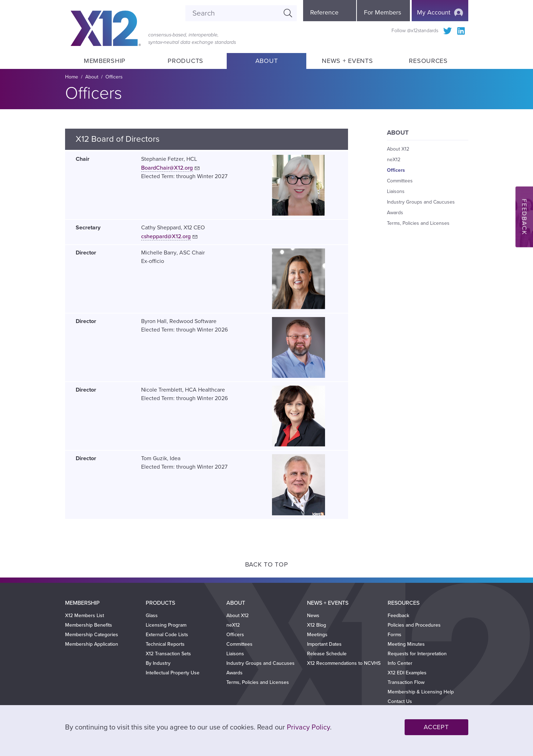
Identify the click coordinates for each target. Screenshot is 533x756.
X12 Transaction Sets (168, 654)
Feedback (398, 616)
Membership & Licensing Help (421, 692)
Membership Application (92, 644)
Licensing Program (166, 625)
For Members (383, 12)
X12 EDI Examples (407, 673)
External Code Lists (167, 635)
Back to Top (267, 564)
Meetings (317, 635)
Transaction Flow (406, 682)
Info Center (400, 663)
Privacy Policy (308, 727)
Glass (152, 616)
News (313, 616)
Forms (395, 635)
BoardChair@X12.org (167, 168)
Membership (105, 61)
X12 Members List (85, 616)
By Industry (158, 663)
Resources (428, 61)
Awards (395, 213)
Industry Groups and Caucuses (421, 202)
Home (72, 77)
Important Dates (324, 644)
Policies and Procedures (414, 625)
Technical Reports (165, 644)
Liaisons (396, 191)
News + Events (347, 61)
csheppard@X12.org (166, 236)
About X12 (398, 149)
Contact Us (400, 701)
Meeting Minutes (406, 644)
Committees (400, 181)
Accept (436, 727)
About (267, 61)
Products (186, 61)
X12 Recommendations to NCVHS (344, 663)
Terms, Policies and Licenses (418, 223)
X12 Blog (317, 625)
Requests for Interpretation (417, 654)
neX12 (394, 160)
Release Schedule (327, 654)
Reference (324, 12)
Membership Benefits (89, 625)
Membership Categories (92, 635)
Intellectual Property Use (173, 673)
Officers (396, 170)
